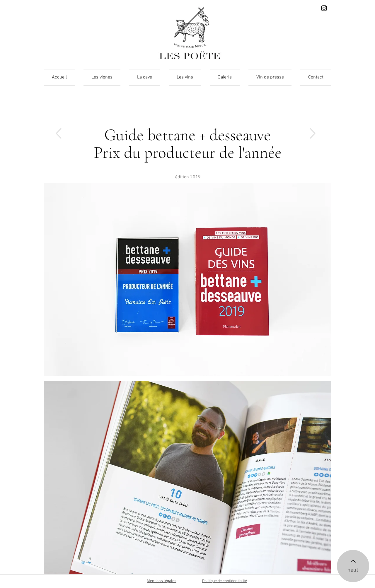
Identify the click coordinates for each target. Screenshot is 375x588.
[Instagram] (324, 8)
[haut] (353, 566)
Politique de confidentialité (225, 581)
